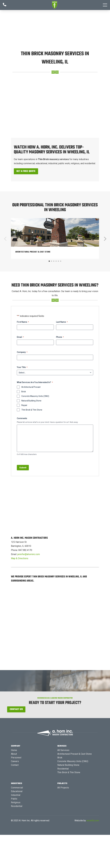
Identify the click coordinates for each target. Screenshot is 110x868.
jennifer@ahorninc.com (29, 554)
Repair (24, 405)
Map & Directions (20, 558)
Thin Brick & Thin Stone (32, 410)
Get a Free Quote (26, 171)
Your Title (22, 367)
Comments (22, 418)
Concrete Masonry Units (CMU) (35, 396)
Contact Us (16, 709)
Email (20, 337)
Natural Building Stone (31, 401)
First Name (23, 322)
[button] (105, 5)
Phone (60, 337)
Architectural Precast (31, 387)
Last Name (62, 322)
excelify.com (93, 821)
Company (22, 352)
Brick (24, 392)
